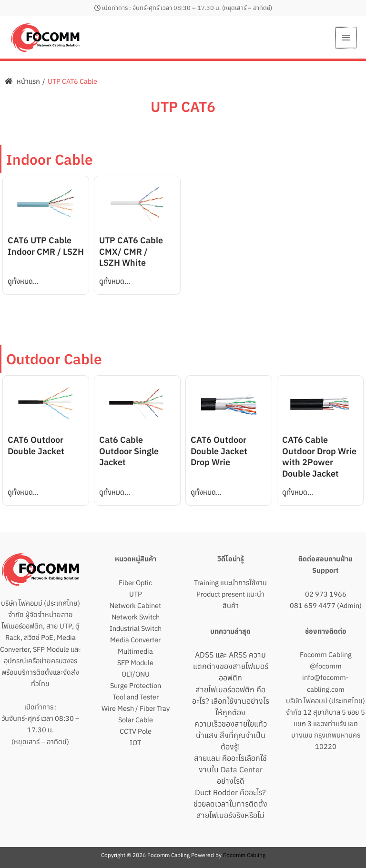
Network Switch (136, 617)
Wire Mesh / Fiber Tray (136, 708)
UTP (136, 594)
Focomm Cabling (326, 654)
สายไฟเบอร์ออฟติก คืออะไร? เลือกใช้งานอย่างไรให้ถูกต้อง (231, 701)
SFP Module (135, 663)
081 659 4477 (313, 605)
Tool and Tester (136, 697)
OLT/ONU (136, 674)
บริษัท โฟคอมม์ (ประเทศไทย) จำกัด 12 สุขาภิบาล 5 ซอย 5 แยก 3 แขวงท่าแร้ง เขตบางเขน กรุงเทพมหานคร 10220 (325, 723)
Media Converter (135, 640)
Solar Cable (136, 720)
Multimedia (135, 651)
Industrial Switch (136, 628)
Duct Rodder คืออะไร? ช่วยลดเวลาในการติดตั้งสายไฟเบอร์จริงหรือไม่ (230, 804)
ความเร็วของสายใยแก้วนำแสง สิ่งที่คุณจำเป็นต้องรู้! (231, 735)
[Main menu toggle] (346, 38)
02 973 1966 (326, 594)
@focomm (326, 666)
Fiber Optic (135, 583)
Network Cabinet (135, 605)
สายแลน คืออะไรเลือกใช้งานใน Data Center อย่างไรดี (230, 769)
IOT (135, 743)
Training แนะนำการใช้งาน (230, 583)
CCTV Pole (136, 731)
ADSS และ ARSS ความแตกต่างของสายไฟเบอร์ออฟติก (231, 666)
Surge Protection (136, 685)
